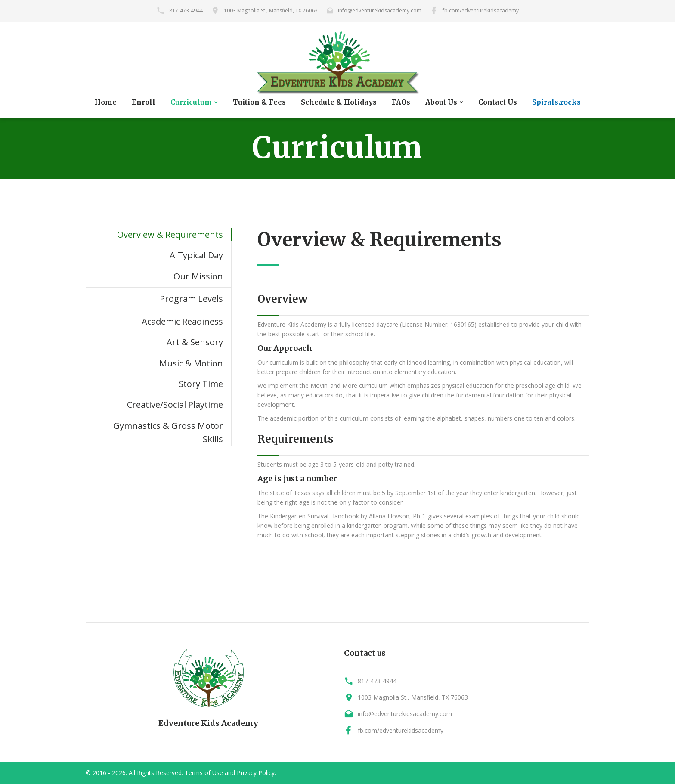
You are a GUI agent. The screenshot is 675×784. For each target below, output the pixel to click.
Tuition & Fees (259, 102)
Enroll (144, 102)
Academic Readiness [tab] (182, 321)
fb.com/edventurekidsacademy (481, 11)
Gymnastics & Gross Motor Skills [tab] (168, 432)
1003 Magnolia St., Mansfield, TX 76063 (271, 11)
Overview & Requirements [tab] (170, 234)
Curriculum (191, 102)
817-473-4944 (186, 11)
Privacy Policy (256, 773)
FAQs (401, 102)
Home (106, 102)
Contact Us (498, 102)
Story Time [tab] (201, 384)
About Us (441, 102)
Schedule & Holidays (339, 102)
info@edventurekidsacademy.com (380, 11)
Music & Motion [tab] (191, 363)
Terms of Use (204, 773)
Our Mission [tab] (198, 276)
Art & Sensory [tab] (195, 342)
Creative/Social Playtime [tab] (175, 404)
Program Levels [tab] (191, 299)
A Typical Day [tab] (196, 255)
